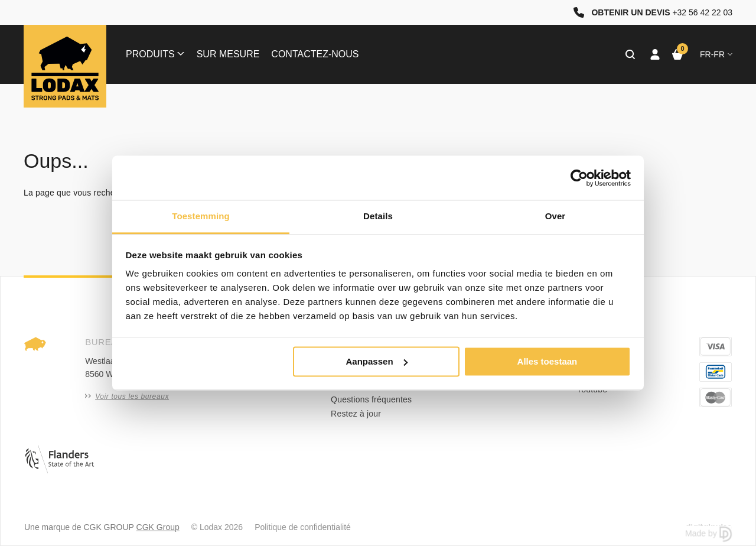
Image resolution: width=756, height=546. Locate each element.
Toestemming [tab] (201, 216)
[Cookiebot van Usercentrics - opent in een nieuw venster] (579, 178)
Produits (155, 54)
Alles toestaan (548, 361)
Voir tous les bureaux (127, 396)
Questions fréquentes (371, 399)
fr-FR (716, 54)
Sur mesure (228, 54)
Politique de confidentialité (303, 527)
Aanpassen (377, 361)
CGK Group (158, 527)
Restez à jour (356, 414)
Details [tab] (378, 216)
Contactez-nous (315, 54)
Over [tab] (555, 216)
